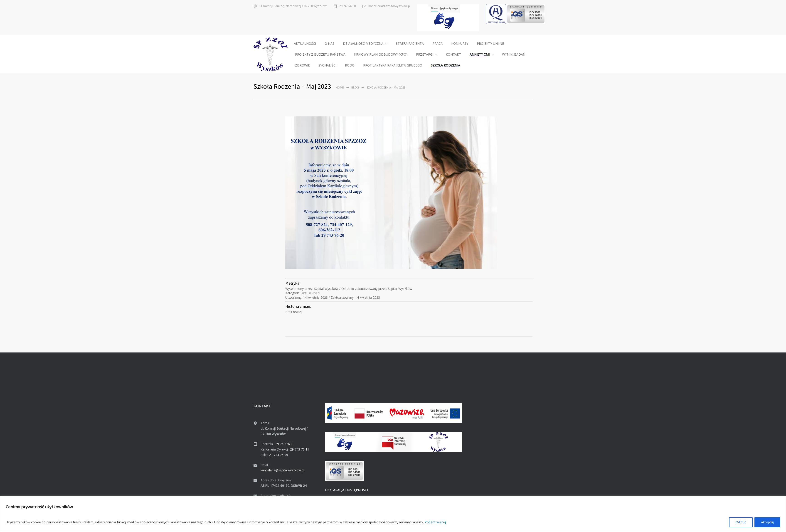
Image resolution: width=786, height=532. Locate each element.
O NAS (329, 43)
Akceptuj (767, 522)
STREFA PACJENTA (410, 43)
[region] (393, 514)
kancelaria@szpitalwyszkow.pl (389, 6)
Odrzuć (741, 522)
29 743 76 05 (278, 455)
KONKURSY (460, 43)
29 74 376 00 (347, 6)
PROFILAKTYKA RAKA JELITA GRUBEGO (393, 65)
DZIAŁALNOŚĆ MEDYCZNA (363, 43)
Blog (355, 87)
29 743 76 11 (300, 449)
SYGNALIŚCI (327, 65)
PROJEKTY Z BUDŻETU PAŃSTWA (320, 54)
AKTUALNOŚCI (305, 43)
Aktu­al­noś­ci (311, 293)
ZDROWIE (302, 65)
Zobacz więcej (435, 522)
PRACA (437, 43)
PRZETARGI (425, 54)
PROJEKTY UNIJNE (490, 43)
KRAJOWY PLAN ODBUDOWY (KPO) (381, 54)
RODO (350, 65)
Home (340, 87)
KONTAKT (453, 54)
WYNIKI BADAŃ (514, 54)
